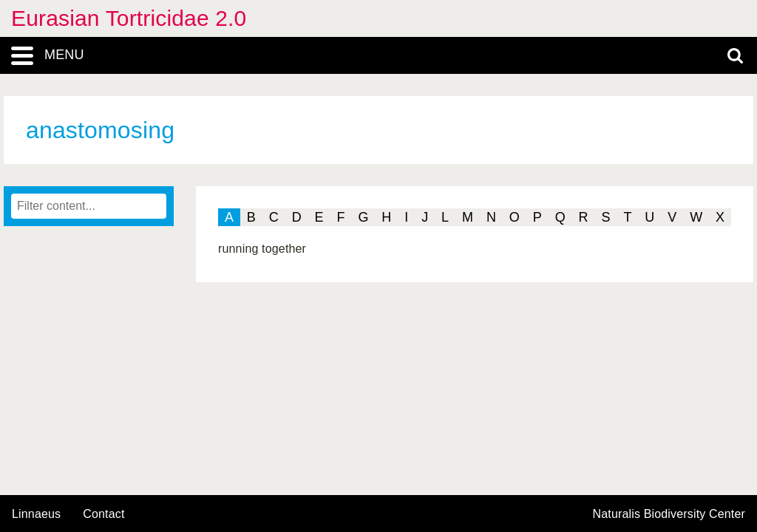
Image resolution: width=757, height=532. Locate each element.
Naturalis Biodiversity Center (669, 514)
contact (103, 514)
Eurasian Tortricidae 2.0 (129, 18)
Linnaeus (36, 514)
